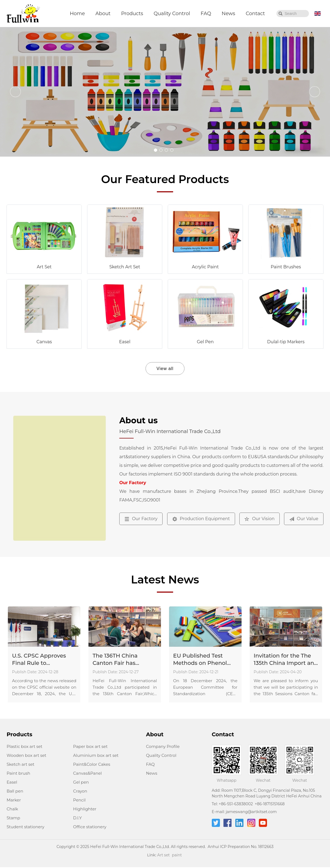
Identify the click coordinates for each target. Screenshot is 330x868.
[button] (156, 150)
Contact (255, 14)
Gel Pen (205, 342)
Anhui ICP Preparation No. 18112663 (241, 847)
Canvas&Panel (87, 773)
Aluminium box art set (96, 755)
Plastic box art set (24, 746)
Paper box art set (90, 746)
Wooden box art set (26, 755)
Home (77, 14)
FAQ (206, 14)
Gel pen (81, 782)
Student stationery (25, 827)
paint (177, 855)
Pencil (79, 800)
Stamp (13, 818)
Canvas (44, 342)
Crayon (80, 791)
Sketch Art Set (125, 267)
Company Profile (163, 746)
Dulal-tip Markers (286, 342)
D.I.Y (77, 818)
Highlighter (85, 809)
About (103, 14)
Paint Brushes (286, 267)
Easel (125, 342)
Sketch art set (20, 764)
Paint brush (18, 773)
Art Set (44, 267)
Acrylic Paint (205, 267)
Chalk (12, 809)
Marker (14, 800)
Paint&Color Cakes (92, 764)
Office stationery (90, 827)
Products (132, 14)
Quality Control (172, 14)
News (229, 14)
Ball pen (15, 791)
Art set (163, 855)
